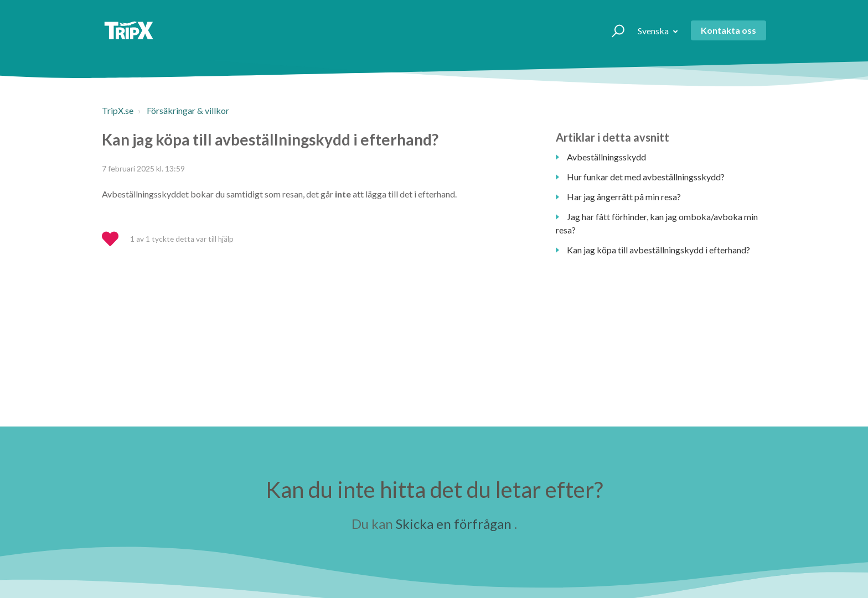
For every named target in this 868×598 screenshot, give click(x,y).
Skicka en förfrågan (454, 524)
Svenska (654, 31)
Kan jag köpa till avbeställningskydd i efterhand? (658, 250)
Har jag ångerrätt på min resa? (624, 197)
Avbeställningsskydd (606, 157)
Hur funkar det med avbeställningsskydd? (646, 177)
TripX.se (118, 110)
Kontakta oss (728, 30)
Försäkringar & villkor (188, 110)
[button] (613, 30)
